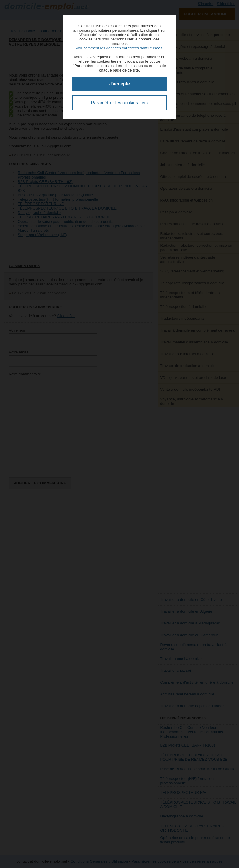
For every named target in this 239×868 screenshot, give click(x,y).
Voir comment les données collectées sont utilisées (119, 48)
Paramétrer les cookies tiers (119, 103)
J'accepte (119, 84)
